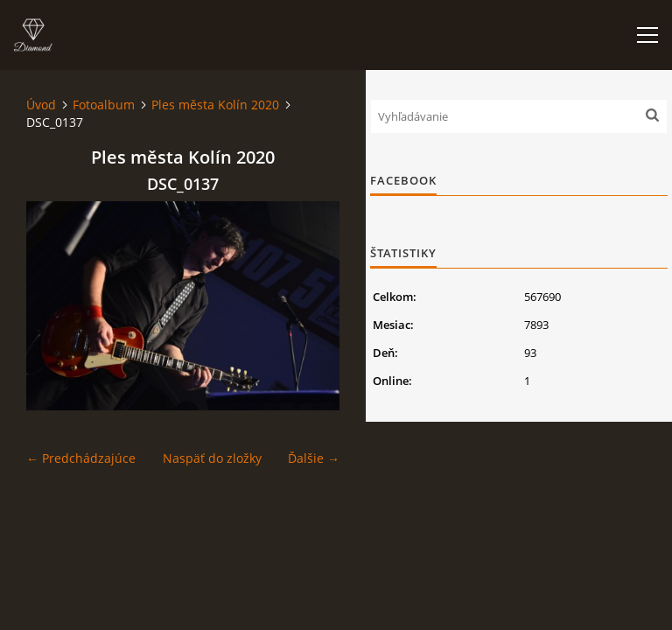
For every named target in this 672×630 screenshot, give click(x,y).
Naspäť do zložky (212, 458)
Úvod (41, 105)
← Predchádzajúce (81, 458)
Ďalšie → (314, 458)
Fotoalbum (104, 105)
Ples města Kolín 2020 (215, 105)
